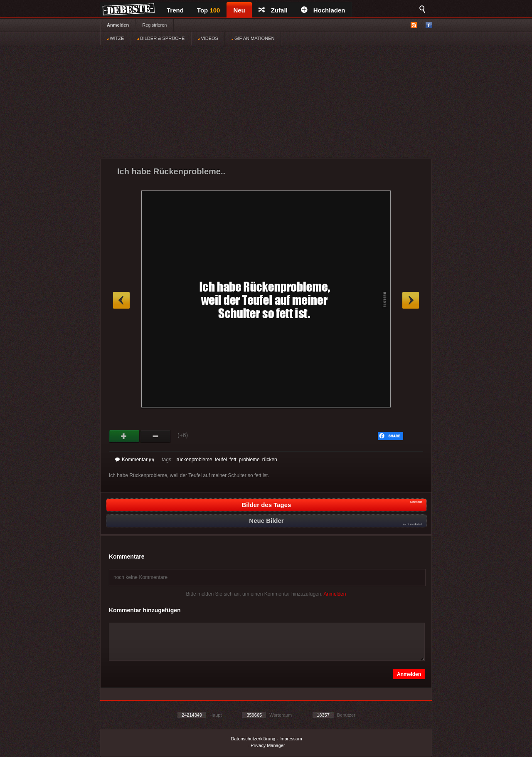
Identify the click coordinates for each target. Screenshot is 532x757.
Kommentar (135, 460)
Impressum (291, 739)
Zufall (273, 10)
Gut (124, 436)
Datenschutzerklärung (253, 739)
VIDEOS (208, 38)
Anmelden (118, 25)
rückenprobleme (195, 460)
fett (233, 460)
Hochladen (323, 10)
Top (209, 10)
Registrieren (154, 25)
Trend (175, 10)
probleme (249, 460)
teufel (221, 460)
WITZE (115, 38)
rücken (270, 460)
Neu (239, 10)
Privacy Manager (268, 745)
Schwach (156, 436)
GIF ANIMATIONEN (253, 38)
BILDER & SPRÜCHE (161, 38)
